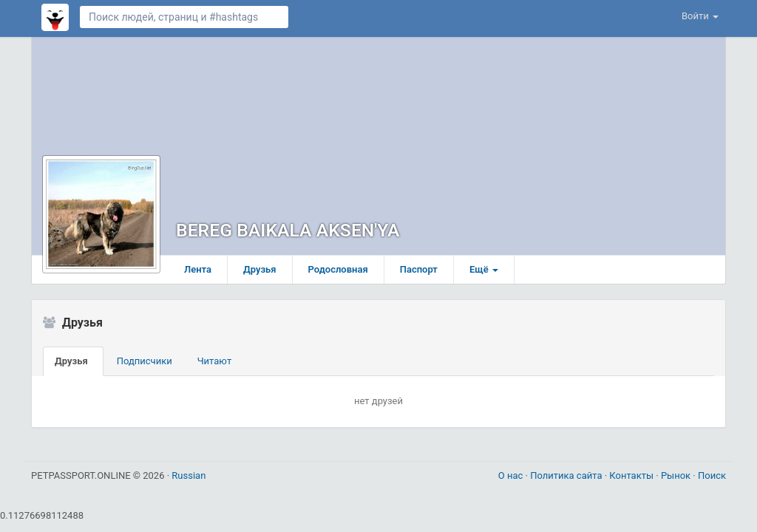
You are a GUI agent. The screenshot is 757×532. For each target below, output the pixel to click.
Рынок (677, 475)
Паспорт (419, 269)
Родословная (338, 269)
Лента (198, 269)
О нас (512, 475)
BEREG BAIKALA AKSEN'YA (288, 230)
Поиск (712, 475)
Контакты (632, 475)
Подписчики (145, 361)
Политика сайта (567, 475)
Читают (215, 361)
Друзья (260, 269)
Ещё (484, 269)
